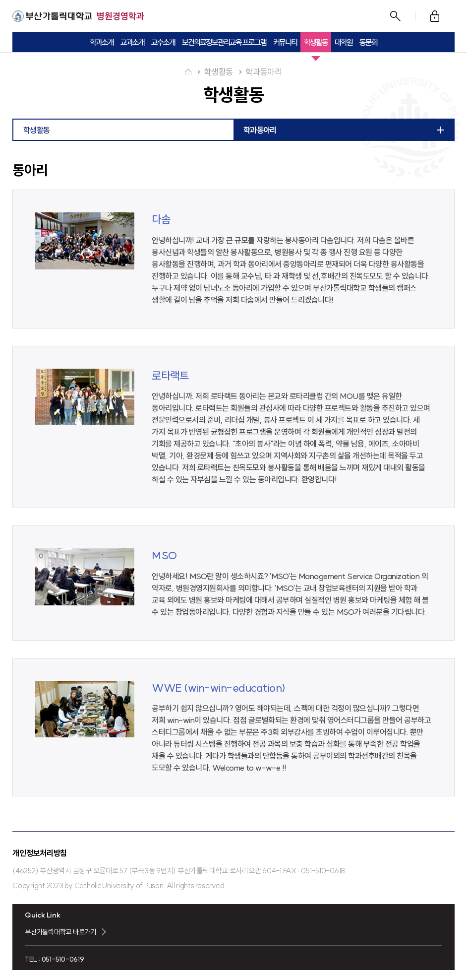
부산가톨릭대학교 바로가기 (60, 932)
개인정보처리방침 (40, 853)
